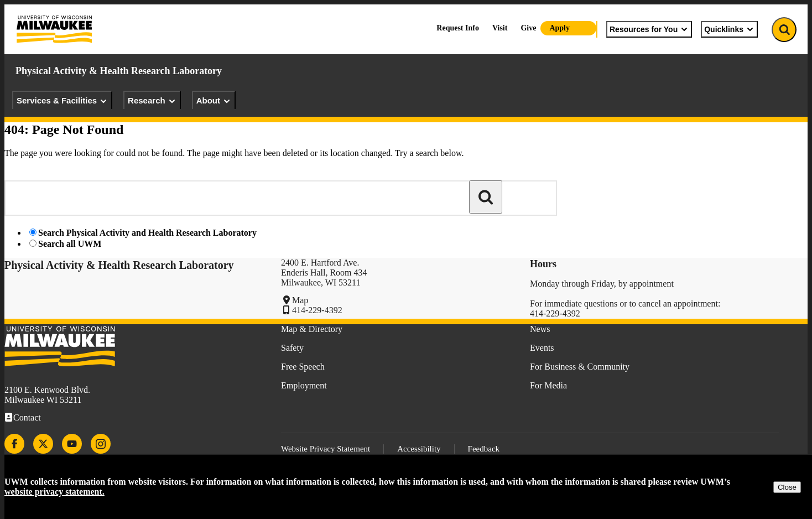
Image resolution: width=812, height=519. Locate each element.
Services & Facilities (62, 101)
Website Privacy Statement (326, 449)
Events (542, 348)
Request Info (458, 28)
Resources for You (649, 29)
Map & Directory (312, 329)
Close (787, 487)
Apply (559, 28)
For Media (548, 385)
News (540, 329)
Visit (500, 28)
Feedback (484, 449)
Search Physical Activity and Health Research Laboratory (147, 233)
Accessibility (419, 449)
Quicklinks (729, 29)
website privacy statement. (54, 492)
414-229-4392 (317, 310)
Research (152, 101)
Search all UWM (70, 244)
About (214, 101)
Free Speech (303, 367)
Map (300, 300)
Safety (292, 348)
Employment (304, 385)
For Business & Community (580, 367)
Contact (27, 417)
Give (528, 28)
